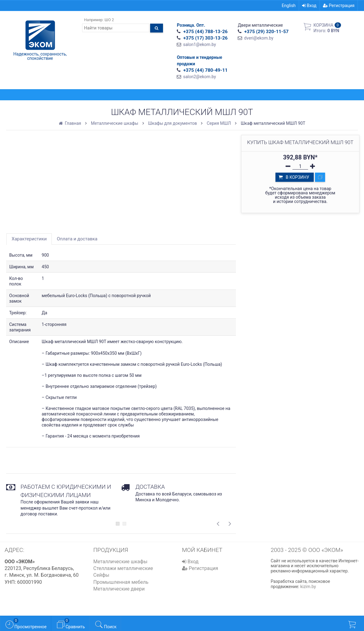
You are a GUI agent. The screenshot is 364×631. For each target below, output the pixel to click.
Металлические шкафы (121, 562)
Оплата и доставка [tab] (77, 239)
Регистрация (339, 6)
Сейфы (101, 575)
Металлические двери (119, 589)
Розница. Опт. (191, 25)
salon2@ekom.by (200, 77)
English (289, 6)
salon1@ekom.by (200, 44)
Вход (309, 6)
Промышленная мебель (121, 582)
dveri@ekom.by (259, 38)
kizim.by (308, 587)
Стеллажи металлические (123, 568)
